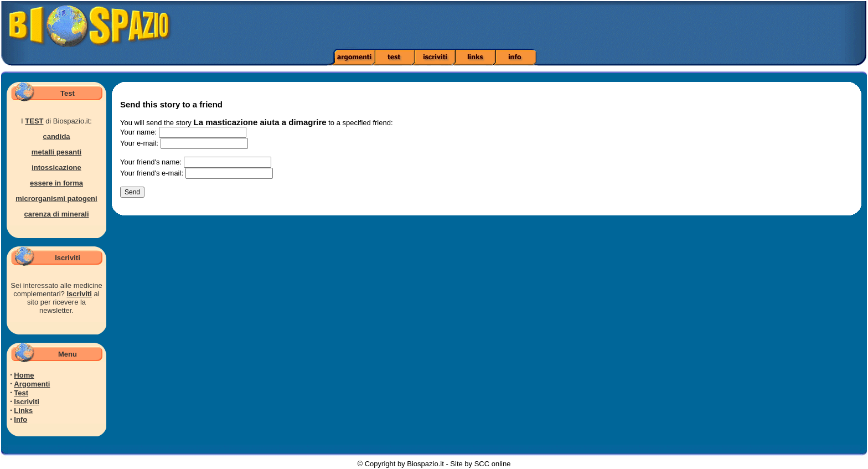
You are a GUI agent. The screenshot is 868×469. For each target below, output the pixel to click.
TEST (34, 121)
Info (20, 419)
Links (23, 411)
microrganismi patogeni (56, 199)
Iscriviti (79, 294)
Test (21, 393)
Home (24, 375)
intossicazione (56, 167)
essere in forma (56, 183)
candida (56, 136)
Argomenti (32, 384)
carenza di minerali (56, 214)
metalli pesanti (56, 152)
